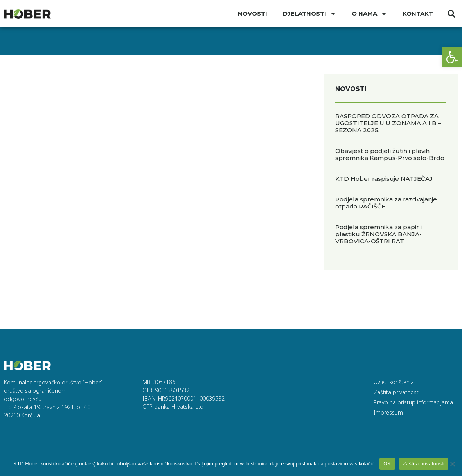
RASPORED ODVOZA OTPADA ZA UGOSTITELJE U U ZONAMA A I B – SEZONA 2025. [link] (388, 123)
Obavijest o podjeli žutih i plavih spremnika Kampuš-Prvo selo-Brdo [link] (390, 154)
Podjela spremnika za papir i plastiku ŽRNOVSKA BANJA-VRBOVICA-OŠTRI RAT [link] (378, 234)
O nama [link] (369, 14)
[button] (451, 14)
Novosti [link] (253, 13)
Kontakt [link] (418, 13)
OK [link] (387, 464)
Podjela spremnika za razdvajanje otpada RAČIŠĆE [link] (386, 203)
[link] (452, 57)
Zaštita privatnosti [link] (424, 464)
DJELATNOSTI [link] (309, 14)
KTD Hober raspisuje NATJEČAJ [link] (384, 179)
